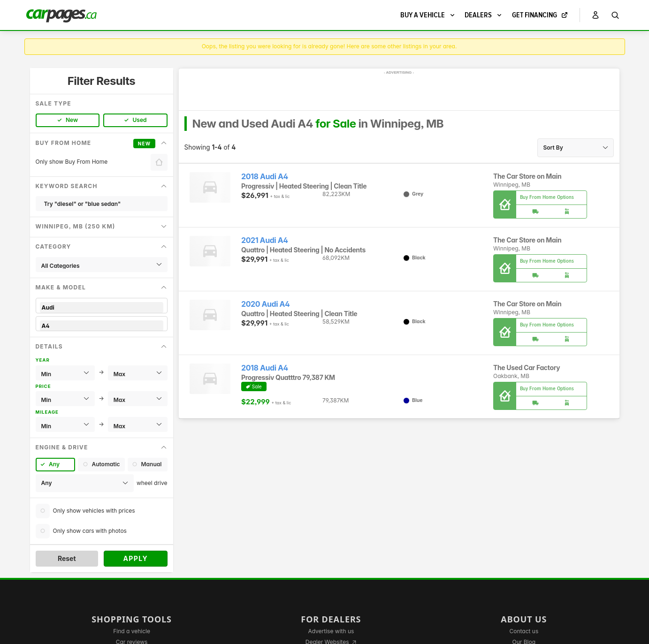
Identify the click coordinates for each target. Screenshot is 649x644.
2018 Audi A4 (265, 177)
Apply (135, 558)
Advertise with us (331, 631)
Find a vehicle (132, 631)
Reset (67, 558)
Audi (102, 307)
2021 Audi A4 (265, 240)
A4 (102, 326)
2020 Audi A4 (266, 304)
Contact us (524, 631)
